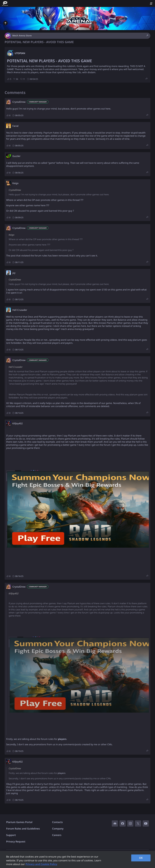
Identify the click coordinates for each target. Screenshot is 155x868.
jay (14, 273)
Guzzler (16, 156)
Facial (15, 126)
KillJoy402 (18, 424)
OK (141, 858)
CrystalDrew (19, 102)
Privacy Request (16, 842)
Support (11, 835)
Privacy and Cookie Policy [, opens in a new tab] (41, 864)
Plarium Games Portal (19, 822)
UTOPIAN (20, 53)
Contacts (58, 822)
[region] (77, 859)
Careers (57, 835)
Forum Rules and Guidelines (23, 829)
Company (58, 829)
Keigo (15, 183)
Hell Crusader (20, 310)
